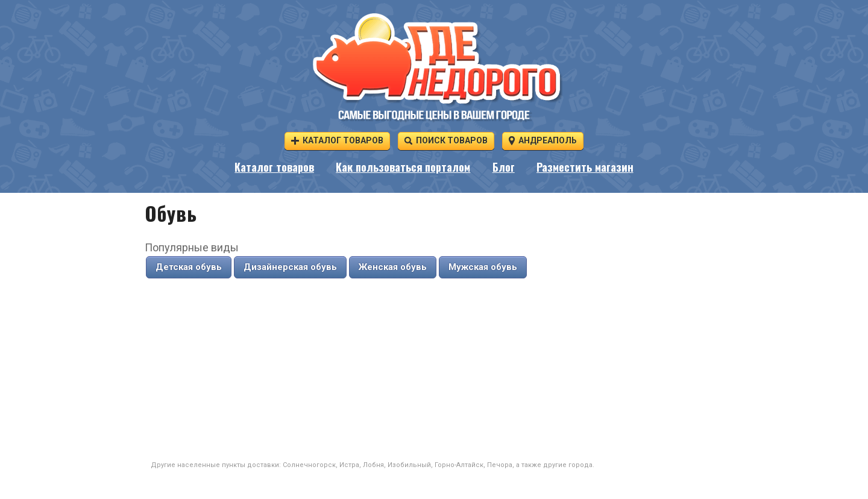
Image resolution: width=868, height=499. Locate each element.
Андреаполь (543, 140)
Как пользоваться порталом (403, 168)
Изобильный (409, 465)
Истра (349, 465)
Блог (504, 168)
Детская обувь (189, 267)
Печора (500, 465)
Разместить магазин (585, 168)
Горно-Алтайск (459, 465)
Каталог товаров (337, 140)
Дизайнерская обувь (290, 267)
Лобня (373, 465)
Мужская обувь (483, 267)
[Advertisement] (434, 370)
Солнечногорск (309, 465)
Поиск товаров (446, 140)
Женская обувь (393, 267)
